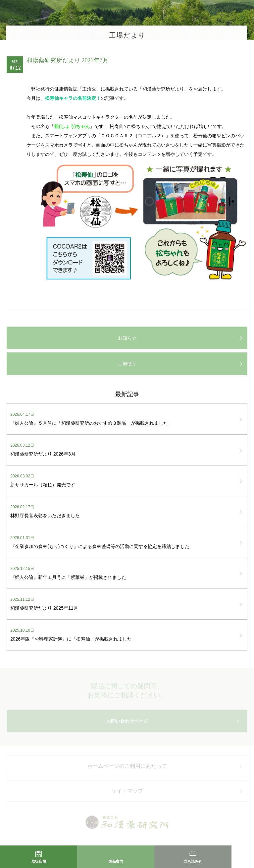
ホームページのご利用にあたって (127, 768)
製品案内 (116, 861)
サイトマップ (127, 793)
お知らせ (127, 338)
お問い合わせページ (127, 723)
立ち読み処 (193, 861)
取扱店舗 (39, 861)
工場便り (127, 364)
